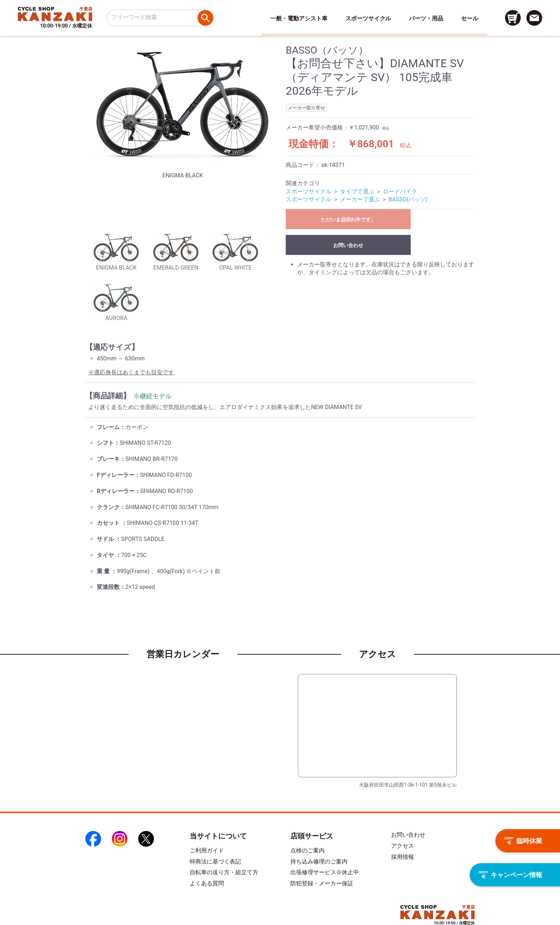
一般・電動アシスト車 (299, 18)
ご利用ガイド (207, 850)
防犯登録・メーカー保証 (322, 883)
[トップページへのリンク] (55, 14)
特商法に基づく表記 (215, 862)
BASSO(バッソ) (408, 199)
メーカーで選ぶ (360, 199)
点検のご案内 (307, 850)
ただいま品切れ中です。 (348, 220)
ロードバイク (400, 191)
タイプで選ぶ (357, 191)
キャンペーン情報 (510, 875)
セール (470, 18)
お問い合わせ (348, 245)
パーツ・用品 (426, 18)
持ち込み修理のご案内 (319, 862)
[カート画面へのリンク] (513, 18)
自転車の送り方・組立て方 (224, 872)
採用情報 (402, 857)
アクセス (402, 846)
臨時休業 (523, 841)
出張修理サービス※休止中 (325, 872)
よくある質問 (207, 883)
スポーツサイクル (368, 18)
